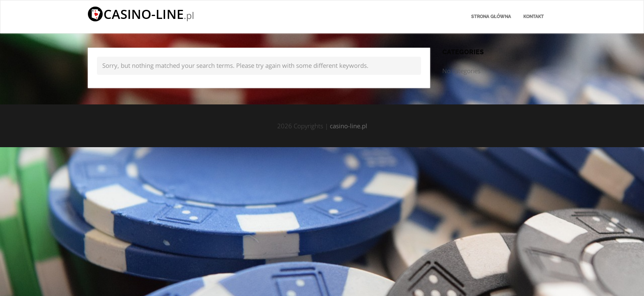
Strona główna (491, 17)
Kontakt (534, 17)
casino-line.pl (348, 126)
